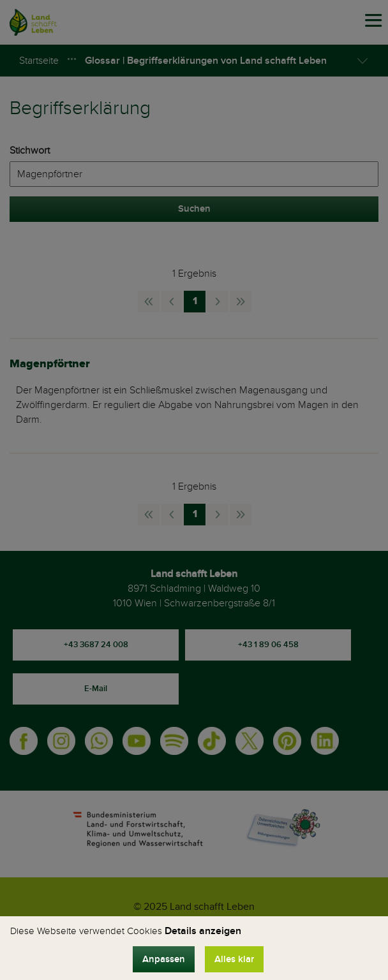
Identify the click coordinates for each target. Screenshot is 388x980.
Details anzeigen (203, 931)
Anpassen (164, 959)
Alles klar (234, 959)
